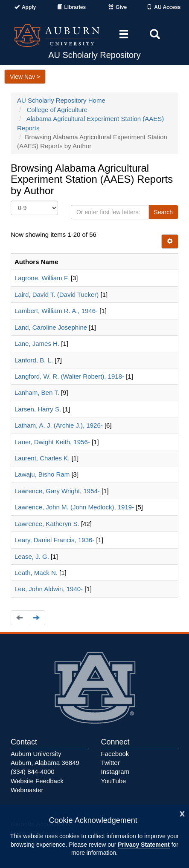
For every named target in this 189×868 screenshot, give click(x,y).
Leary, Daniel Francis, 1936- (54, 540)
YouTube (114, 781)
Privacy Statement (144, 845)
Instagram (115, 772)
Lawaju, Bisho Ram (42, 474)
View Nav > (25, 77)
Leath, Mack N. (36, 573)
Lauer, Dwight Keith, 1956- (52, 442)
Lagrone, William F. (42, 278)
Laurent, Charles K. (42, 458)
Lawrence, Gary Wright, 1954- (57, 491)
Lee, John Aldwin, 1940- (49, 589)
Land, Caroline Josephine (51, 327)
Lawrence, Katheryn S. (47, 524)
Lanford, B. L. (34, 360)
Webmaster (27, 790)
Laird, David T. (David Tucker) (57, 295)
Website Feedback (37, 781)
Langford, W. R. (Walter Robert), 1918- (69, 376)
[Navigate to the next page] (36, 618)
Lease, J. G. (32, 556)
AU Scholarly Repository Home (61, 100)
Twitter (110, 763)
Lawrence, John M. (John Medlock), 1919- (74, 507)
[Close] (182, 813)
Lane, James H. (37, 343)
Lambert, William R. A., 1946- (56, 311)
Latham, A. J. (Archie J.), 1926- (59, 425)
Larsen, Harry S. (38, 409)
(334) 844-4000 (33, 772)
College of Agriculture (57, 110)
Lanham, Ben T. (37, 392)
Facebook (115, 754)
